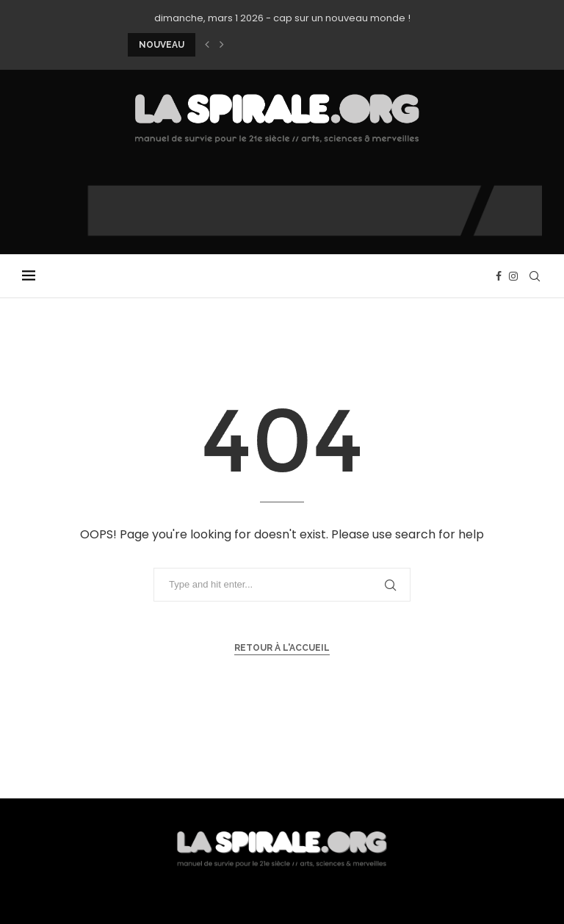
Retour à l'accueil (282, 648)
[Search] (535, 276)
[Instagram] (513, 276)
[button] (207, 45)
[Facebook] (499, 276)
